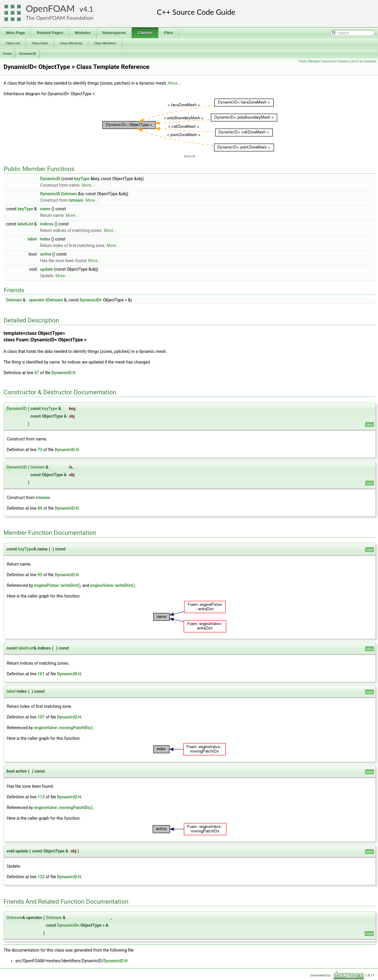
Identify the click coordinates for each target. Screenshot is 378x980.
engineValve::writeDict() (113, 585)
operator (37, 300)
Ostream (14, 300)
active (46, 254)
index (45, 239)
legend (190, 156)
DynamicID (28, 54)
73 (40, 450)
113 (41, 797)
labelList (25, 224)
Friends (342, 61)
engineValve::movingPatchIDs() (63, 728)
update (47, 269)
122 (41, 877)
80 (40, 508)
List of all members (363, 61)
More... (174, 83)
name (45, 209)
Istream (70, 194)
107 (41, 717)
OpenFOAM (50, 8)
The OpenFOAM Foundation (59, 18)
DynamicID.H (63, 373)
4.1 (88, 9)
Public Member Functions (317, 61)
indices (47, 224)
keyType (82, 179)
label (32, 239)
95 (40, 575)
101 (41, 674)
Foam (8, 54)
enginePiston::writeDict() (57, 585)
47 (37, 373)
